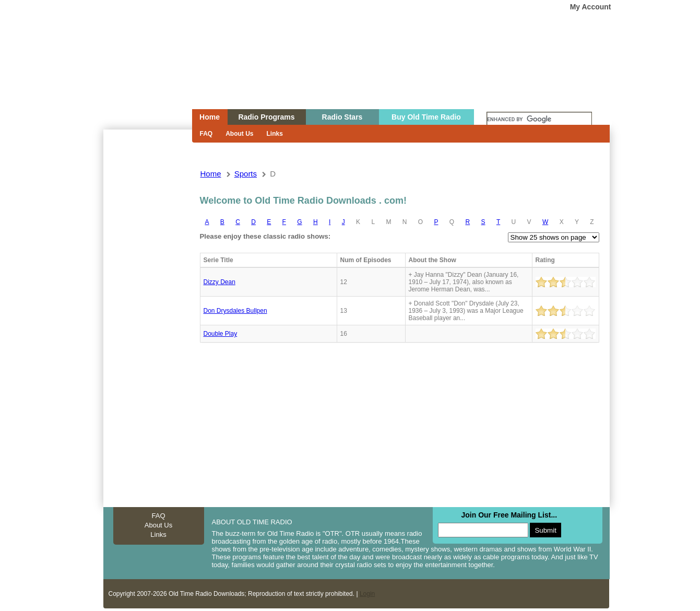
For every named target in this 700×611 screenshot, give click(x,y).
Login (367, 594)
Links (275, 134)
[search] (539, 120)
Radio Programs (266, 117)
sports (246, 174)
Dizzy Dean (220, 282)
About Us (239, 134)
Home (140, 75)
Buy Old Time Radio (426, 117)
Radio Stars (342, 117)
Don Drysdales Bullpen (235, 311)
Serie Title (218, 260)
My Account (591, 7)
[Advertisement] (147, 318)
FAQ (206, 134)
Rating (545, 260)
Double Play (221, 334)
